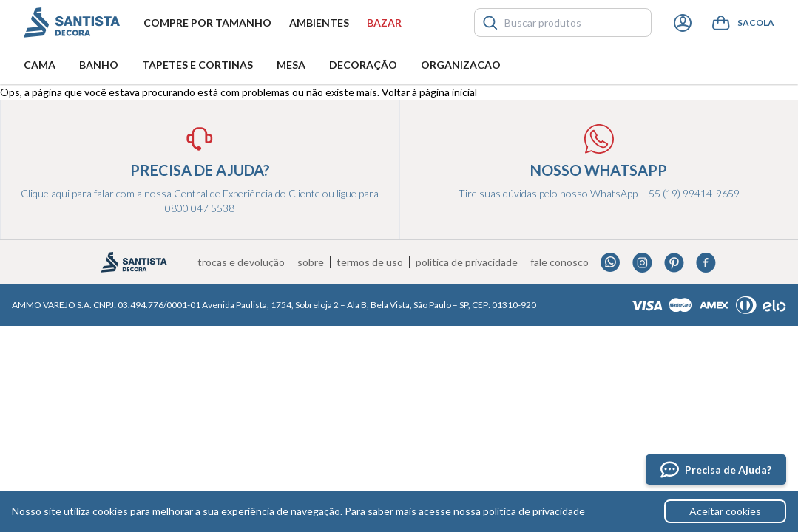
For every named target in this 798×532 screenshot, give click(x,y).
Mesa (291, 65)
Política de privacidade (467, 262)
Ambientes (319, 23)
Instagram (642, 263)
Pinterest (674, 263)
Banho (99, 65)
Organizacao (461, 65)
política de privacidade (534, 511)
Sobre (311, 262)
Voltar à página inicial (429, 92)
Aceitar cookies (725, 511)
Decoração (363, 65)
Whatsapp (611, 263)
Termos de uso (370, 262)
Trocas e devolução (241, 262)
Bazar (384, 23)
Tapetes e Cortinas (197, 65)
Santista (72, 23)
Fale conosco (559, 262)
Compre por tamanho (207, 23)
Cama (40, 65)
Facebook (706, 263)
